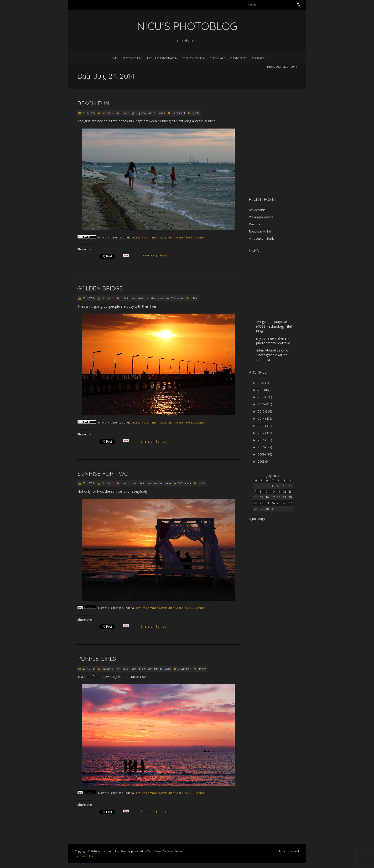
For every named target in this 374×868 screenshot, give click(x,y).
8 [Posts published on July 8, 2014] (261, 491)
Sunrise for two (103, 474)
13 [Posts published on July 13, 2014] (290, 491)
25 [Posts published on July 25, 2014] (279, 503)
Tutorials (218, 58)
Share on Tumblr (156, 256)
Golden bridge (100, 288)
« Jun (252, 519)
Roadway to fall (260, 231)
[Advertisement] (279, 160)
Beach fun (93, 103)
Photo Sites (239, 58)
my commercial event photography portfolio (273, 341)
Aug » (262, 519)
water (162, 113)
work (106, 237)
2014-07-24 (89, 113)
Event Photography (162, 58)
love (134, 483)
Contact (258, 58)
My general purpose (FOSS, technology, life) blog (274, 326)
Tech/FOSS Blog (194, 58)
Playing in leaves (261, 217)
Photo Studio (132, 58)
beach (126, 113)
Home (114, 58)
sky (134, 298)
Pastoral (255, 224)
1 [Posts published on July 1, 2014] (261, 486)
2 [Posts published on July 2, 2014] (266, 486)
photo (142, 113)
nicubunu (107, 113)
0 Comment (179, 113)
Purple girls (97, 659)
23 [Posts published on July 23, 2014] (267, 503)
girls (134, 113)
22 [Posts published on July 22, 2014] (261, 503)
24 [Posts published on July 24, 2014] (273, 503)
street (141, 298)
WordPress (154, 851)
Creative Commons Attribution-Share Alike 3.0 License (170, 237)
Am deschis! (258, 210)
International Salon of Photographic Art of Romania (273, 355)
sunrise (152, 113)
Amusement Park (261, 238)
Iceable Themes (89, 856)
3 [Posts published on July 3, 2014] (272, 486)
